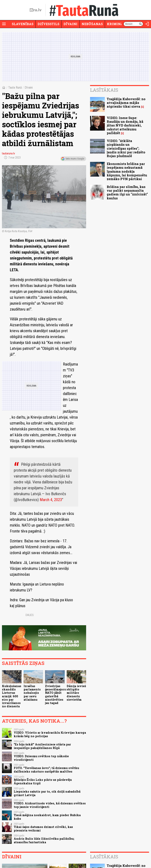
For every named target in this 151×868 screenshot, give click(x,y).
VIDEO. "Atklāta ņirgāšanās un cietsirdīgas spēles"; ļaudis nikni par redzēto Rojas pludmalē (126, 148)
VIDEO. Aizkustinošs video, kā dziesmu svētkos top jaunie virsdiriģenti (50, 805)
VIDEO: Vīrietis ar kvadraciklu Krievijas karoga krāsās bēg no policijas (50, 734)
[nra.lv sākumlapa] (36, 10)
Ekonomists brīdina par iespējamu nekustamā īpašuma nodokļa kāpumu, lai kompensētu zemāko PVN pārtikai (127, 171)
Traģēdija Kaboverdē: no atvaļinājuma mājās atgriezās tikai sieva (126, 103)
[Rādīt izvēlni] (4, 24)
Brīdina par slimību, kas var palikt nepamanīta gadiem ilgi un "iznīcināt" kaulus (127, 192)
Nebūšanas (92, 24)
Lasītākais (104, 90)
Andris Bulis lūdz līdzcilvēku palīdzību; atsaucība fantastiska (44, 840)
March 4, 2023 (51, 500)
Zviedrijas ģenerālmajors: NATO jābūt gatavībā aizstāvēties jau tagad (56, 694)
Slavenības (23, 24)
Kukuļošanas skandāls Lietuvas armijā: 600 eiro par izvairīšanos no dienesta (12, 696)
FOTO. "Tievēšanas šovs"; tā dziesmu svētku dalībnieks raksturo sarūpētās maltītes (46, 770)
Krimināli (117, 24)
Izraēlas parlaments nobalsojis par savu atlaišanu (32, 693)
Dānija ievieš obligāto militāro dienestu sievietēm (76, 693)
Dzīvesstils (48, 24)
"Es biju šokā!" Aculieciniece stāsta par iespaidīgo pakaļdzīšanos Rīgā (42, 746)
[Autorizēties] (147, 24)
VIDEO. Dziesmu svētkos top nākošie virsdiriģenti (41, 758)
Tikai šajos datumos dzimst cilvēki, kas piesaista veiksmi (43, 829)
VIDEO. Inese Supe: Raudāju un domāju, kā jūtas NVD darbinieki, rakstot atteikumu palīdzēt (125, 125)
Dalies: (30, 615)
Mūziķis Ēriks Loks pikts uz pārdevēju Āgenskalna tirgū (43, 781)
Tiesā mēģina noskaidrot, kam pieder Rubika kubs (47, 817)
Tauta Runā (15, 88)
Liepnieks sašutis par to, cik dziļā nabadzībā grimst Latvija (47, 793)
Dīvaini (70, 24)
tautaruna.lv (8, 153)
